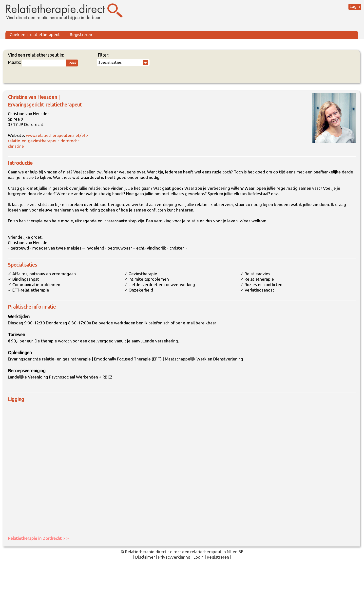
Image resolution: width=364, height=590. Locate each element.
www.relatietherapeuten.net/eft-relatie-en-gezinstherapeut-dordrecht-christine (48, 141)
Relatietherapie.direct (146, 552)
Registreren (81, 34)
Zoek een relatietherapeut (35, 34)
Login (355, 6)
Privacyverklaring (174, 557)
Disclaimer (145, 557)
